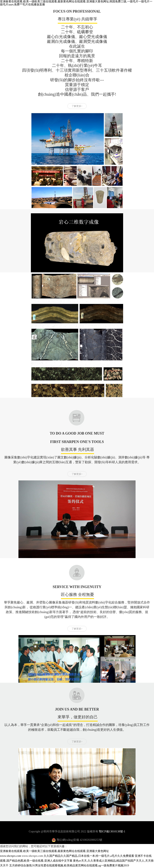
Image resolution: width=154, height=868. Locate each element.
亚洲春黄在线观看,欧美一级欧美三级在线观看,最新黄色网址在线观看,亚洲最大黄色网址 (54, 851)
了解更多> (77, 106)
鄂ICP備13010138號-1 (112, 831)
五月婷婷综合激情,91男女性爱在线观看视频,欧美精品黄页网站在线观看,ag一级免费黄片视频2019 (69, 865)
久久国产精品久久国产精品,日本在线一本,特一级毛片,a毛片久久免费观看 (89, 856)
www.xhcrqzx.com (11, 856)
